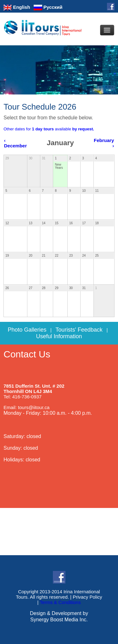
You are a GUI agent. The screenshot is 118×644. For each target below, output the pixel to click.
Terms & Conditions (60, 602)
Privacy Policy (87, 597)
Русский (48, 7)
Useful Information (59, 336)
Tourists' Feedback (79, 330)
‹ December (16, 143)
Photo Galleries (27, 330)
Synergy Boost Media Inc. (59, 620)
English (17, 7)
